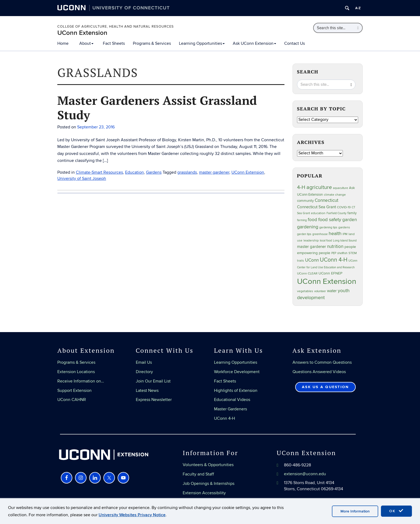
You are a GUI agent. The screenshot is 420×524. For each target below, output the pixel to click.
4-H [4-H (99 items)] (301, 187)
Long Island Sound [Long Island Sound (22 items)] (345, 241)
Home (63, 43)
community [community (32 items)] (305, 201)
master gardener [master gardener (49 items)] (312, 247)
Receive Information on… (81, 381)
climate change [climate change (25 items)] (335, 195)
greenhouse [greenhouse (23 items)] (320, 234)
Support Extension (74, 391)
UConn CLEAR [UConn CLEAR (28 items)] (307, 274)
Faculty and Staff (198, 474)
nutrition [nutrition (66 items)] (335, 246)
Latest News (147, 391)
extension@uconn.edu (305, 474)
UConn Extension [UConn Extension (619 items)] (327, 281)
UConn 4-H (224, 418)
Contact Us (295, 43)
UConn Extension (82, 33)
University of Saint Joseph (82, 179)
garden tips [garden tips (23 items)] (304, 234)
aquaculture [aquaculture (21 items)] (340, 188)
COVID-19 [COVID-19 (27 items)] (344, 207)
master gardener (214, 172)
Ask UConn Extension (254, 43)
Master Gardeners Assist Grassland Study (157, 107)
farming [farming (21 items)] (302, 220)
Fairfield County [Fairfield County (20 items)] (336, 213)
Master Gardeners (230, 409)
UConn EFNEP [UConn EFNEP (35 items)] (330, 273)
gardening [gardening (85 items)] (308, 227)
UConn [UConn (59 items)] (312, 260)
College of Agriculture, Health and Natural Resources (116, 27)
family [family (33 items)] (352, 213)
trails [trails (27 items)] (301, 261)
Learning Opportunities (202, 43)
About (86, 43)
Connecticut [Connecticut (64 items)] (327, 200)
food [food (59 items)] (312, 220)
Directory (144, 372)
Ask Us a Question (325, 387)
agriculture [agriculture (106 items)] (319, 187)
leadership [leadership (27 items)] (311, 241)
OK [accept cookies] (396, 511)
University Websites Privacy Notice (132, 515)
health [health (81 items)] (335, 234)
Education (134, 172)
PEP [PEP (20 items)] (334, 253)
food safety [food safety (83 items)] (330, 220)
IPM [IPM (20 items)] (345, 234)
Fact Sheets (114, 43)
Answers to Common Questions (322, 362)
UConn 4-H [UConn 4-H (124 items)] (334, 260)
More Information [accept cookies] (355, 511)
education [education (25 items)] (318, 213)
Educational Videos (232, 400)
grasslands (187, 172)
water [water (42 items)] (332, 291)
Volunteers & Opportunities (208, 465)
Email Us (144, 362)
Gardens (154, 172)
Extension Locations (76, 372)
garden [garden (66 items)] (350, 220)
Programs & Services (152, 43)
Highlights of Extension (236, 391)
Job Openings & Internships (209, 484)
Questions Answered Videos (319, 372)
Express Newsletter (154, 400)
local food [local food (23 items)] (326, 241)
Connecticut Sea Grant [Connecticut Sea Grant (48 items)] (316, 207)
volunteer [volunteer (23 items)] (320, 291)
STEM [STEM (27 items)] (353, 253)
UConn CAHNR (72, 400)
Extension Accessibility (204, 493)
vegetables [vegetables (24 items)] (305, 291)
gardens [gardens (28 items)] (344, 227)
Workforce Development (237, 372)
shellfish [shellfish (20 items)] (342, 253)
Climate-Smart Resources (99, 172)
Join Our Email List (153, 381)
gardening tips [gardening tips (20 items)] (328, 227)
